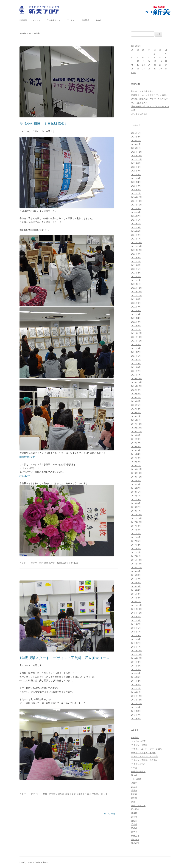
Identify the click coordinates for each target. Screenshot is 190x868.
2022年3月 (136, 322)
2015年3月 (136, 639)
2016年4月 (136, 590)
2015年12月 (137, 605)
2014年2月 (136, 688)
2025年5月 (136, 178)
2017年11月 (137, 518)
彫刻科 (134, 794)
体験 (46, 563)
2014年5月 (136, 677)
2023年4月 (136, 273)
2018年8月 (136, 484)
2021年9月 (136, 344)
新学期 (52, 563)
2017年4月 (136, 545)
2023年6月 (136, 265)
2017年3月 (136, 549)
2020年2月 (136, 416)
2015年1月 (136, 647)
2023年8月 (136, 258)
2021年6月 (136, 356)
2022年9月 (136, 299)
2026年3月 (136, 140)
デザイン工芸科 (138, 764)
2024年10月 (137, 205)
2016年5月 (136, 586)
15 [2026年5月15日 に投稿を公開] (155, 61)
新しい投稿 (111, 814)
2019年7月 (136, 443)
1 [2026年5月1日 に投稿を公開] (154, 54)
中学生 (134, 768)
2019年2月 (136, 462)
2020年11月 (137, 382)
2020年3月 (136, 413)
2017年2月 (136, 552)
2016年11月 (137, 564)
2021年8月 (136, 348)
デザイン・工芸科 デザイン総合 (147, 749)
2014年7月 (136, 669)
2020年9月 (136, 390)
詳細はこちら (26, 476)
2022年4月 (136, 318)
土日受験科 (136, 779)
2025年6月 (136, 174)
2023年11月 (137, 246)
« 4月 (134, 72)
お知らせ (100, 20)
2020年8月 (136, 394)
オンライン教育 (138, 741)
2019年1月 (136, 465)
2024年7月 (136, 216)
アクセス (71, 20)
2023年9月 (136, 254)
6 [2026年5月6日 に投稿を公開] (143, 57)
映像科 (134, 813)
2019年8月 (136, 439)
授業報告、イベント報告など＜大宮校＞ (150, 95)
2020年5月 (136, 405)
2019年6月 (136, 447)
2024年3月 (136, 231)
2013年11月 (137, 700)
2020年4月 (136, 409)
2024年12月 (137, 197)
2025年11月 (137, 156)
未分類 (134, 817)
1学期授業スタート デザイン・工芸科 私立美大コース (64, 658)
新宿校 (61, 794)
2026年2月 (136, 144)
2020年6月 (136, 401)
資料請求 (85, 20)
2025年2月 (136, 190)
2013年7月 (136, 715)
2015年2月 (136, 643)
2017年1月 (136, 556)
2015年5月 (136, 632)
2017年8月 (136, 530)
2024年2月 (136, 235)
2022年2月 (136, 326)
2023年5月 (136, 269)
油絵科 (134, 821)
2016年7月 (136, 579)
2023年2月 (136, 280)
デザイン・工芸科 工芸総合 (144, 756)
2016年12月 (137, 560)
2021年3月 (136, 367)
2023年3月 (136, 276)
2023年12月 (137, 242)
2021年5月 (136, 360)
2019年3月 (136, 458)
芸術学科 (135, 840)
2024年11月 (137, 201)
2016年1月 (136, 601)
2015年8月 (136, 620)
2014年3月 (136, 685)
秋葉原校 (135, 836)
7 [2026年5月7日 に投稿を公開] (149, 57)
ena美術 (135, 737)
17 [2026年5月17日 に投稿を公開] (166, 61)
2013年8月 (136, 711)
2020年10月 (137, 386)
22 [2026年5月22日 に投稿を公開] (155, 65)
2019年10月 (137, 431)
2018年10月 (137, 477)
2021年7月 (136, 352)
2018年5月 (136, 496)
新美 (67, 794)
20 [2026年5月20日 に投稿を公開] (143, 65)
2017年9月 (136, 526)
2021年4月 (136, 363)
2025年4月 (136, 182)
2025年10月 (137, 159)
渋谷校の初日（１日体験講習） (44, 123)
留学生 (134, 832)
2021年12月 (137, 333)
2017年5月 (136, 541)
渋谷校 (34, 563)
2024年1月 (136, 239)
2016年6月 (136, 583)
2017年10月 (137, 522)
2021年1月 (136, 375)
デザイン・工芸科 (139, 745)
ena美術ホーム (54, 20)
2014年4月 (136, 681)
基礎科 (134, 783)
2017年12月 (137, 515)
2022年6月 (136, 310)
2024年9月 (136, 208)
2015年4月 (136, 635)
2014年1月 (136, 692)
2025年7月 (136, 171)
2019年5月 (136, 450)
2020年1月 (136, 420)
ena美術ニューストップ (30, 20)
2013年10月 (137, 703)
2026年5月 (136, 133)
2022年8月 (136, 303)
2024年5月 (136, 224)
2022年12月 (137, 288)
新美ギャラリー (138, 805)
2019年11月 (137, 428)
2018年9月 (136, 481)
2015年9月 (136, 617)
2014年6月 (136, 673)
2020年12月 (137, 379)
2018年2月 (136, 507)
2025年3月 (136, 186)
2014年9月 (136, 662)
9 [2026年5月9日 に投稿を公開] (160, 57)
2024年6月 (136, 220)
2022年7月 (136, 307)
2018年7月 (136, 488)
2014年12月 (137, 651)
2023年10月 (137, 250)
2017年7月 (136, 533)
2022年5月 (136, 314)
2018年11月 (137, 473)
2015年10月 (137, 613)
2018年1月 (136, 511)
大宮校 (134, 787)
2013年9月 (136, 707)
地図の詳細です (27, 457)
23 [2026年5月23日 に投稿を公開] (160, 65)
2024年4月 (136, 227)
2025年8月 (136, 167)
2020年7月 (136, 397)
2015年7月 (136, 624)
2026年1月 (136, 148)
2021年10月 (137, 341)
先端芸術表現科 (138, 771)
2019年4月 (136, 454)
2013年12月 (137, 696)
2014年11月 (137, 654)
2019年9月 (136, 435)
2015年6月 (136, 628)
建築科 (134, 790)
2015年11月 (137, 609)
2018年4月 (136, 499)
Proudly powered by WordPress (34, 862)
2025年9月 (136, 163)
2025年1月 (136, 193)
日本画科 (135, 809)
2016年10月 (137, 567)
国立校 (134, 775)
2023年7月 (136, 261)
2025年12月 (137, 152)
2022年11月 (137, 292)
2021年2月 (136, 371)
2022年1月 (136, 329)
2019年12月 (137, 424)
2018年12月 (137, 469)
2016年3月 (136, 594)
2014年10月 (137, 658)
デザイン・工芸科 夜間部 (143, 753)
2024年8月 (136, 212)
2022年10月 (137, 295)
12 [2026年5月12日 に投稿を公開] (138, 61)
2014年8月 (136, 666)
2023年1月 (136, 284)
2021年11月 (137, 337)
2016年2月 (136, 598)
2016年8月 (136, 575)
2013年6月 (136, 719)
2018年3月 (136, 503)
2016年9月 (136, 571)
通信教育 (135, 843)
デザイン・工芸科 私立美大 (44, 794)
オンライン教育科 (139, 114)
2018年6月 (136, 492)
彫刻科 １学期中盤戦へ (142, 91)
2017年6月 (136, 537)
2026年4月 (136, 137)
